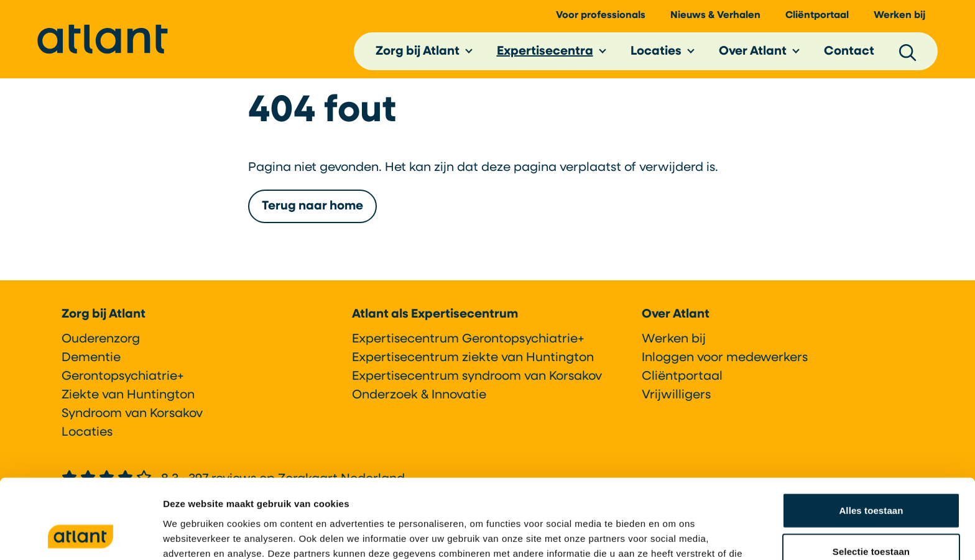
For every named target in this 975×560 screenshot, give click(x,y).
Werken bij (899, 19)
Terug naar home (312, 214)
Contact (849, 55)
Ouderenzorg (101, 339)
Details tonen (672, 535)
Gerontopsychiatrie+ (123, 377)
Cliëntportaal (817, 19)
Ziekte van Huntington (128, 395)
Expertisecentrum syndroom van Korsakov (477, 377)
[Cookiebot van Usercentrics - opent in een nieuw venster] (81, 536)
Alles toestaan (871, 438)
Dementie (91, 358)
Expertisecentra (545, 55)
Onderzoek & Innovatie (419, 395)
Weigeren (871, 519)
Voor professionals (601, 19)
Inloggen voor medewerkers (725, 358)
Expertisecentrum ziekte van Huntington (473, 358)
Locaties (656, 55)
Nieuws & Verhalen (715, 19)
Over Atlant (753, 55)
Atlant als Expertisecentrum (435, 314)
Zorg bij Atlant (418, 55)
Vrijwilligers (676, 395)
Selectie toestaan (871, 479)
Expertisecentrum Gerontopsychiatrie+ (468, 339)
